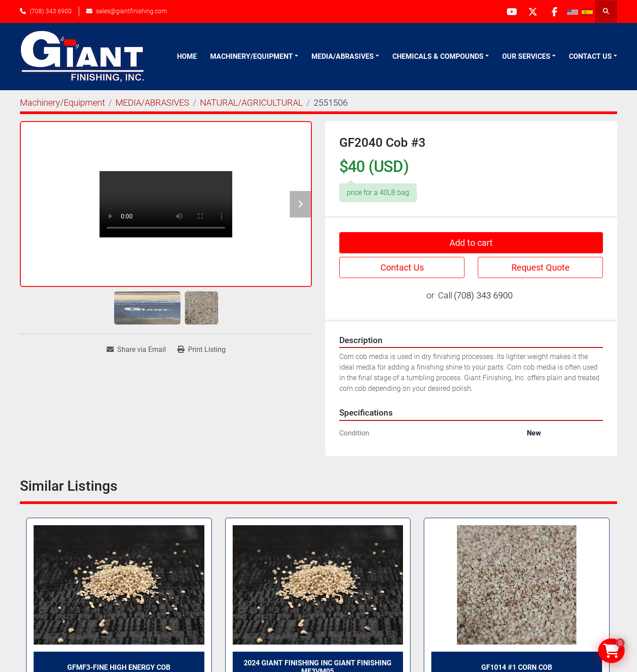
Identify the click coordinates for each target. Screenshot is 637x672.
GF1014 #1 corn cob (517, 667)
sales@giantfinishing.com (131, 11)
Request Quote (541, 267)
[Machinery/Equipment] (62, 103)
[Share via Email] (136, 350)
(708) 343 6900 (51, 11)
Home (187, 56)
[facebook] (554, 11)
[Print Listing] (201, 350)
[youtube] (509, 11)
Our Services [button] (526, 56)
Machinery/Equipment (251, 56)
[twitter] (531, 11)
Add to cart (471, 243)
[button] (254, 57)
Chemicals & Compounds (438, 56)
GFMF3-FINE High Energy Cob (119, 667)
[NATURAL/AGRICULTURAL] (251, 103)
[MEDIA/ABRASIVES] (152, 103)
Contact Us (590, 56)
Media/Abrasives (343, 56)
